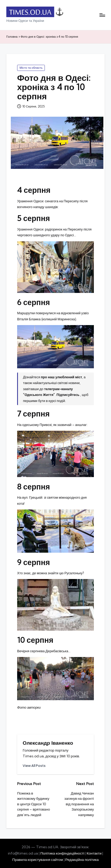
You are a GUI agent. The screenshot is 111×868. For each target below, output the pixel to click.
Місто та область (31, 68)
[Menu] (102, 15)
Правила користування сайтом (38, 860)
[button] (34, 766)
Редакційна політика (82, 860)
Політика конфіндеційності (62, 853)
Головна (12, 37)
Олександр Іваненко (48, 743)
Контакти (94, 853)
